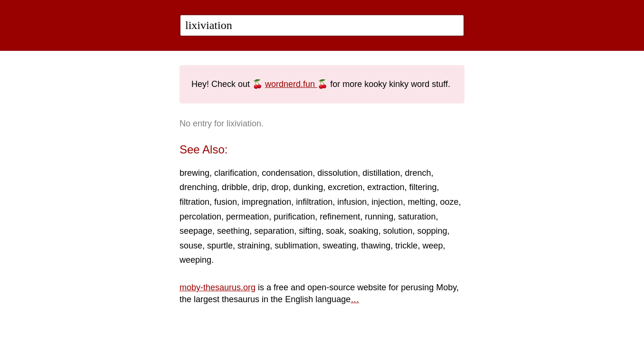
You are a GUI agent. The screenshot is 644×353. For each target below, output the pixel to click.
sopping (432, 231)
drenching (198, 187)
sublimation (296, 246)
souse (191, 246)
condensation (287, 173)
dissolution (337, 173)
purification (294, 217)
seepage (196, 231)
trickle (406, 246)
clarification (236, 173)
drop (280, 187)
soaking (363, 231)
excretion (345, 187)
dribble (235, 187)
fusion (226, 202)
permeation (247, 217)
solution (398, 231)
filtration (194, 202)
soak (335, 231)
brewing (194, 173)
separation (274, 231)
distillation (381, 173)
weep (432, 246)
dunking (308, 187)
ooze (449, 202)
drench (418, 173)
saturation (417, 217)
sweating (339, 246)
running (379, 217)
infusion (352, 202)
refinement (340, 217)
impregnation (266, 202)
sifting (310, 231)
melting (421, 202)
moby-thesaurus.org (218, 287)
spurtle (220, 246)
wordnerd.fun (291, 84)
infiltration (314, 202)
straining (254, 246)
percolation (200, 217)
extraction (386, 187)
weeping (195, 260)
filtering (423, 187)
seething (233, 231)
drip (259, 187)
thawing (376, 246)
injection (387, 202)
